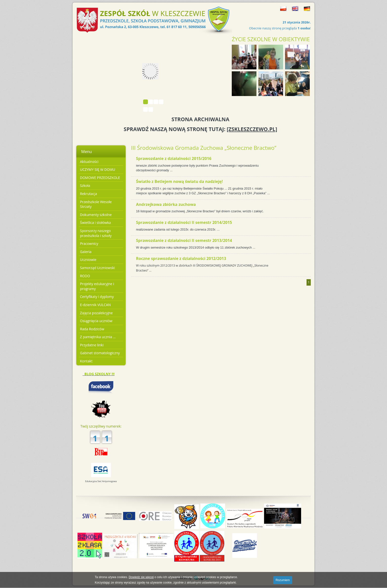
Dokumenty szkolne (96, 215)
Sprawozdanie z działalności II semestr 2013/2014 (184, 240)
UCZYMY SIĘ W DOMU (97, 169)
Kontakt (86, 361)
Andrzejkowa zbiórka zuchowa (166, 204)
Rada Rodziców (92, 329)
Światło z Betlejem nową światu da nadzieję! (179, 181)
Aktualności (89, 162)
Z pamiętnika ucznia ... (98, 337)
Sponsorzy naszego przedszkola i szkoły (96, 233)
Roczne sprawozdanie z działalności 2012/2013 (181, 258)
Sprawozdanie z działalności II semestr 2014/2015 (184, 222)
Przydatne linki (92, 345)
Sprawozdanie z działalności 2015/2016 (174, 158)
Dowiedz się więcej (141, 577)
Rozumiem (283, 580)
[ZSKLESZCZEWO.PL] (252, 129)
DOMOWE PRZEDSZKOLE (100, 178)
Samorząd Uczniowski (97, 268)
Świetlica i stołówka (95, 223)
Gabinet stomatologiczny (100, 353)
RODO (85, 276)
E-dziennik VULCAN (95, 305)
